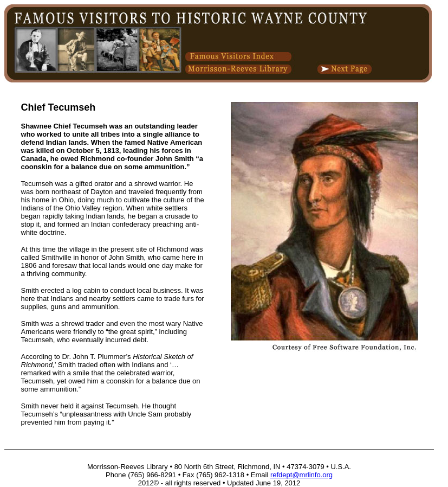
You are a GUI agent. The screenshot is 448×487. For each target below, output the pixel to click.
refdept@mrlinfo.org (301, 475)
